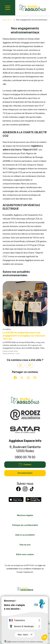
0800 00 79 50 (25, 457)
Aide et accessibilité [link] (25, 535)
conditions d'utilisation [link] (32, 569)
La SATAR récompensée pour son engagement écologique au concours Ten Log (24, 336)
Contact (25, 465)
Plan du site (25, 545)
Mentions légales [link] (25, 515)
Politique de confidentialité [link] (25, 525)
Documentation (25, 473)
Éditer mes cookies (25, 554)
